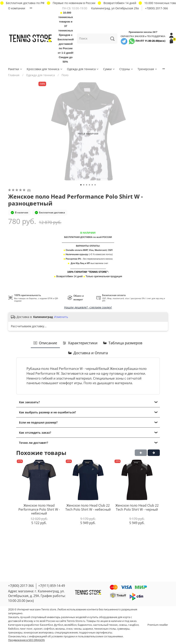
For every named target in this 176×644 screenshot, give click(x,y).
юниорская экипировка (39, 633)
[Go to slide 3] (87, 185)
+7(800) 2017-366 (156, 8)
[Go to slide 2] (84, 185)
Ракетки (15, 69)
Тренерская (147, 69)
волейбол (70, 625)
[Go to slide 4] (89, 185)
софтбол (49, 629)
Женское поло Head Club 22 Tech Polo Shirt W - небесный (88, 507)
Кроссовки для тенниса (45, 69)
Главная (14, 75)
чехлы (78, 629)
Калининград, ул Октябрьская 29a (115, 8)
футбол (59, 625)
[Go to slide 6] (95, 185)
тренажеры (15, 633)
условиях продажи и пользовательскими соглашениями (87, 636)
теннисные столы (105, 629)
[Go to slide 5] (92, 185)
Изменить (61, 317)
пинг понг (26, 629)
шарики (88, 629)
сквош (123, 625)
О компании (17, 8)
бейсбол (13, 629)
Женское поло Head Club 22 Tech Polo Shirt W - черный (137, 507)
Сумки (109, 69)
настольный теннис (105, 625)
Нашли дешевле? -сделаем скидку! (88, 307)
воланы (60, 629)
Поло (65, 75)
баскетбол (46, 625)
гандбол (133, 625)
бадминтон (85, 625)
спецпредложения (66, 633)
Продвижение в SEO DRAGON (26, 640)
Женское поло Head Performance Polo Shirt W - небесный (39, 509)
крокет (38, 629)
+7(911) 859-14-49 (52, 586)
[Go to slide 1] (81, 185)
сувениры (123, 629)
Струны (126, 69)
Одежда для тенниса (83, 69)
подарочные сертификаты (95, 633)
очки (69, 629)
